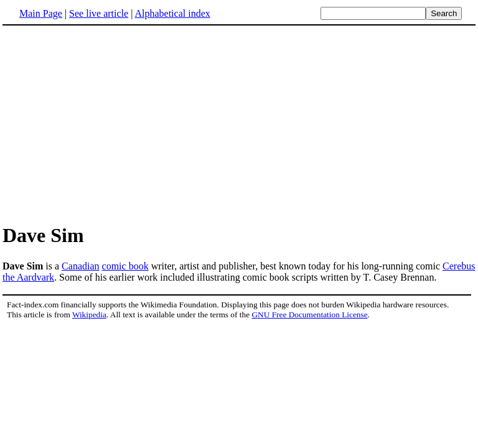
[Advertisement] (239, 124)
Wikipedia (89, 315)
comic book (125, 266)
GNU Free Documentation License (309, 315)
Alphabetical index (172, 13)
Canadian (80, 266)
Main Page (41, 13)
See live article (99, 13)
